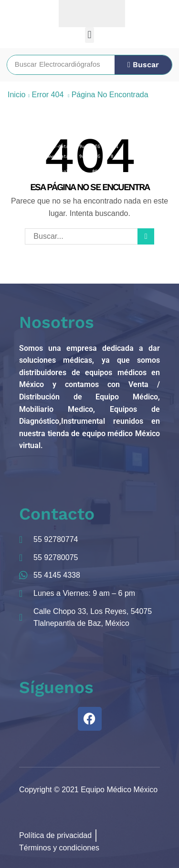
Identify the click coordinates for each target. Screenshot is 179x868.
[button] (89, 35)
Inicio (16, 95)
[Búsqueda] (143, 65)
